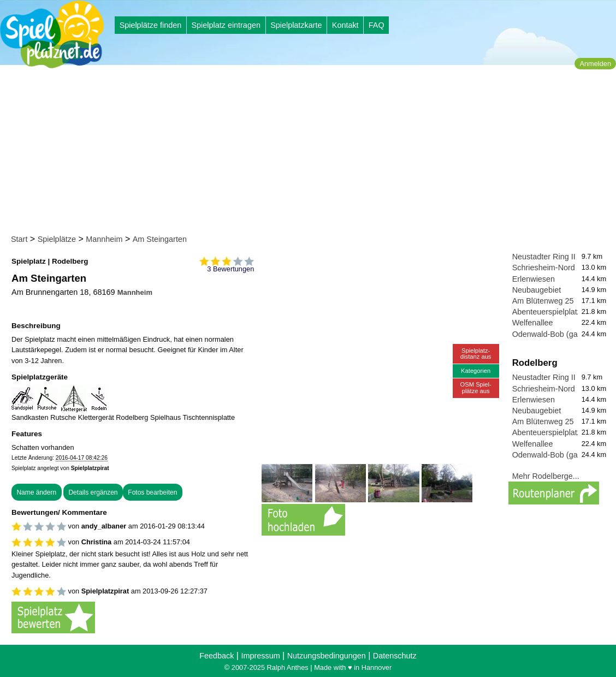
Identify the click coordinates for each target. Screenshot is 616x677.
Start (19, 239)
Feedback (217, 656)
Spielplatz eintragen (226, 25)
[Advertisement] (312, 152)
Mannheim (104, 239)
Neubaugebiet (537, 290)
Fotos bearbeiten (152, 492)
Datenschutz (395, 656)
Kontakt (345, 25)
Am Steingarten (160, 239)
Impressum (260, 656)
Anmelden (595, 64)
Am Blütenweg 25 (543, 301)
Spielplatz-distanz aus (476, 354)
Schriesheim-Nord (544, 268)
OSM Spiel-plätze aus (476, 387)
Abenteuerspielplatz (547, 312)
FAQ (377, 25)
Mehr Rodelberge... (546, 476)
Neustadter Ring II (544, 257)
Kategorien (476, 371)
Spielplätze (57, 239)
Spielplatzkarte (296, 25)
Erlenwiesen (534, 279)
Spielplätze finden (151, 25)
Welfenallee (533, 323)
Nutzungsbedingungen (327, 656)
